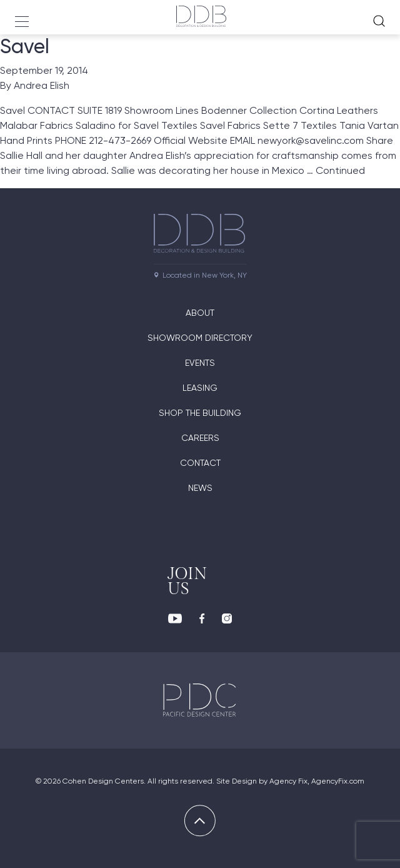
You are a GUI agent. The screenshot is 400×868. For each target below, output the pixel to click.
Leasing (200, 388)
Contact (200, 463)
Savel (25, 46)
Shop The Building (200, 413)
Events (200, 363)
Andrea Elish (42, 85)
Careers (200, 438)
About (200, 313)
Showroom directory (200, 338)
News (200, 488)
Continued (340, 170)
